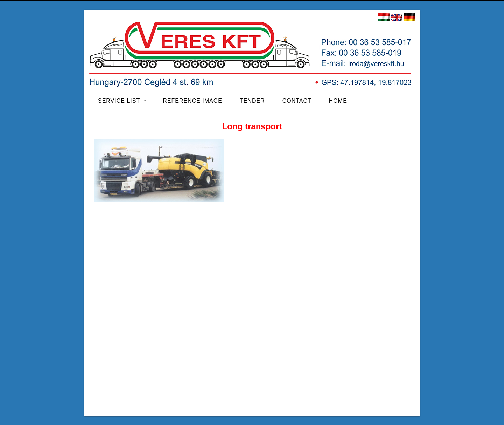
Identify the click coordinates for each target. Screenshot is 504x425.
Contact (297, 101)
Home (338, 101)
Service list (119, 101)
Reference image (192, 101)
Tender (252, 101)
